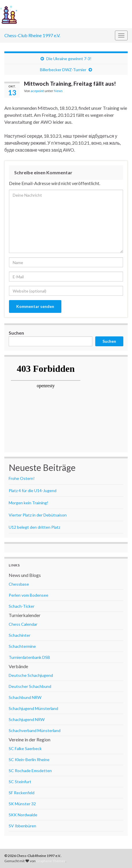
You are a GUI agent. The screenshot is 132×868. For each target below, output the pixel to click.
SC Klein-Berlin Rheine (29, 759)
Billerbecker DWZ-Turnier (63, 70)
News (58, 91)
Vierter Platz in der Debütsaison (38, 515)
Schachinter (20, 635)
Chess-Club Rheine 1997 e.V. (32, 35)
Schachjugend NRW (27, 719)
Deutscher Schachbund (30, 686)
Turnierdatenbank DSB (29, 657)
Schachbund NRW (25, 697)
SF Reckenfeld (22, 793)
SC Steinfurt (20, 782)
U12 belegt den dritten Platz (34, 527)
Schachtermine (22, 646)
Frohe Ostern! (22, 478)
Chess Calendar (23, 624)
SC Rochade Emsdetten (30, 771)
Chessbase (19, 584)
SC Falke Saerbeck (25, 748)
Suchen (16, 333)
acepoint (37, 91)
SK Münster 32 (22, 804)
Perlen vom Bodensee (29, 595)
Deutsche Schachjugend (31, 675)
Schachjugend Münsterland (33, 708)
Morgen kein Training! (29, 503)
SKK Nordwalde (23, 815)
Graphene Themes (51, 861)
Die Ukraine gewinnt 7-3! (69, 59)
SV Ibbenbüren (22, 826)
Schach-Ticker (22, 606)
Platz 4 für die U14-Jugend (33, 491)
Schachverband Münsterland (35, 730)
